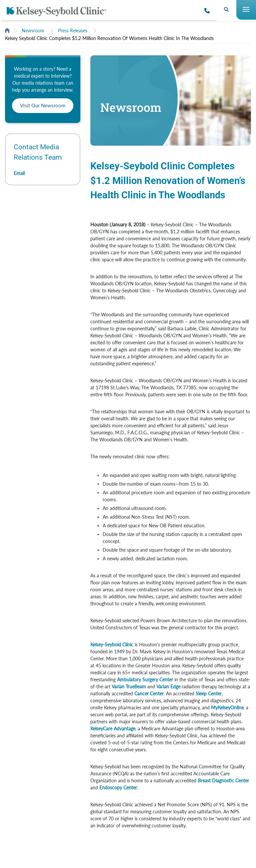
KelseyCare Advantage (113, 728)
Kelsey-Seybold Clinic (112, 644)
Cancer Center (149, 693)
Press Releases (73, 30)
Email (19, 173)
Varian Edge (168, 686)
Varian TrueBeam (129, 686)
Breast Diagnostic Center (223, 780)
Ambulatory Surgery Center (145, 679)
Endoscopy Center (118, 787)
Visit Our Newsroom (43, 105)
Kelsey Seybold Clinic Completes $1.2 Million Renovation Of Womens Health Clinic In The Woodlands (109, 38)
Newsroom (33, 30)
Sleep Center (209, 693)
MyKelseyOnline (227, 707)
